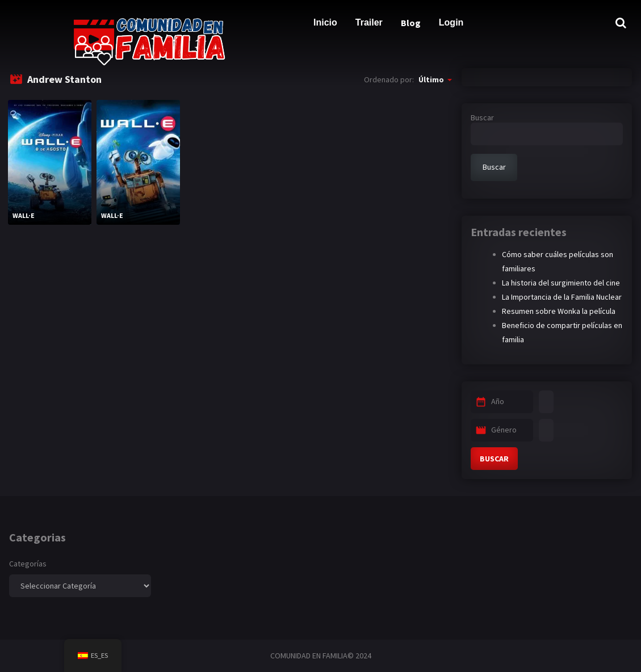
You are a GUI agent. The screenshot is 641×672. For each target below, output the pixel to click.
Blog (411, 23)
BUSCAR (494, 459)
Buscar (482, 117)
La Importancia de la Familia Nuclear (562, 297)
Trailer (369, 22)
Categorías (28, 564)
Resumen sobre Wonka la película (559, 311)
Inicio (325, 22)
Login (451, 22)
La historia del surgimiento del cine (561, 283)
